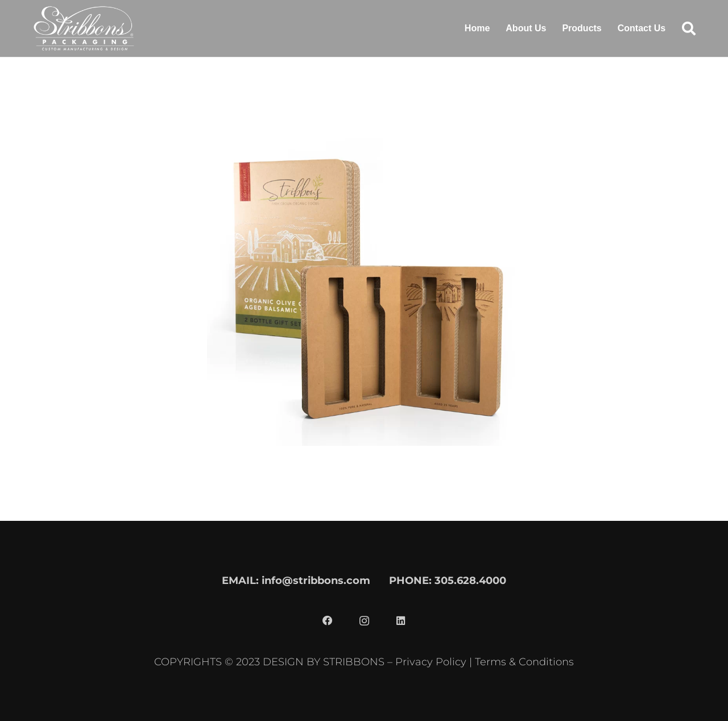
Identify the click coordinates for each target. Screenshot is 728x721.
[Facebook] (328, 621)
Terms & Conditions (524, 662)
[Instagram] (364, 621)
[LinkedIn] (400, 621)
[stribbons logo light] (84, 28)
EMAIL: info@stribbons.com (296, 580)
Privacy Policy (431, 662)
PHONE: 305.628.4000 (448, 580)
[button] (688, 28)
